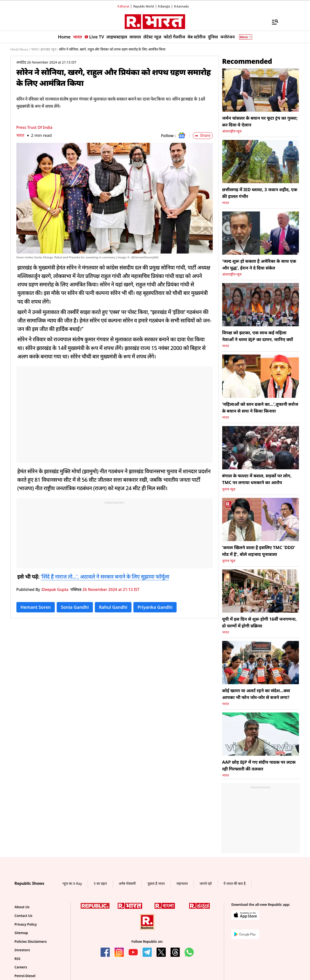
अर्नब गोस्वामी (127, 883)
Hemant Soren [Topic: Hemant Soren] (36, 607)
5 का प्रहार (100, 883)
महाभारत (182, 883)
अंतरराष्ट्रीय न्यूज (232, 131)
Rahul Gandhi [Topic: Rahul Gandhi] (113, 607)
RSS (17, 959)
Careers (21, 967)
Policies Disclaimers (31, 941)
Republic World (143, 6)
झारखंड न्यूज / (49, 49)
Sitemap (21, 933)
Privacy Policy (26, 924)
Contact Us (23, 916)
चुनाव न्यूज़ (229, 489)
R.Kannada (181, 6)
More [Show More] (246, 37)
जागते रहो (206, 883)
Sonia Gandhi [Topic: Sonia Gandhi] (75, 607)
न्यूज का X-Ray (72, 883)
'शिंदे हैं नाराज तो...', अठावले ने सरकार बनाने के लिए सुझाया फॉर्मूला (105, 576)
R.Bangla (164, 6)
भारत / (35, 49)
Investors (22, 950)
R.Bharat (123, 6)
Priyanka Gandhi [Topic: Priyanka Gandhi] (155, 607)
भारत (20, 135)
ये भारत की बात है (235, 883)
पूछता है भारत (156, 883)
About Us (22, 907)
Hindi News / (20, 49)
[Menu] (273, 22)
